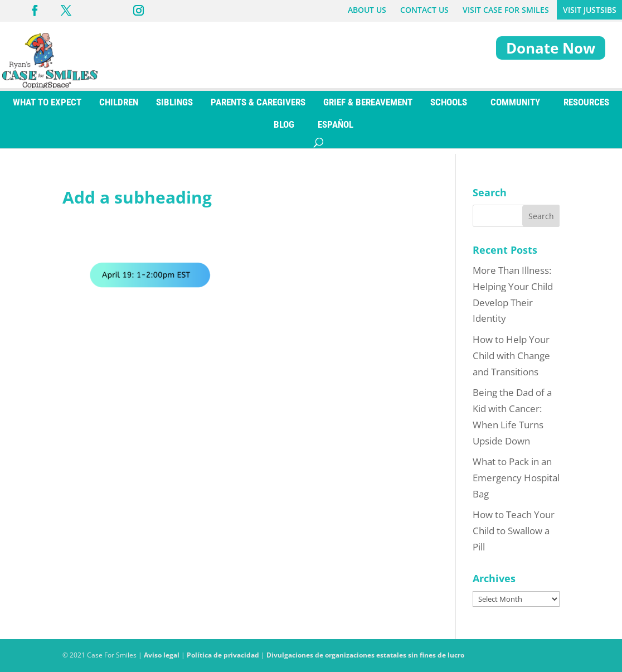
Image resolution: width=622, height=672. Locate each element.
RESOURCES (586, 108)
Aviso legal (162, 655)
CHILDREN (119, 108)
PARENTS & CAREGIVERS (258, 108)
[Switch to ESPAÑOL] (336, 130)
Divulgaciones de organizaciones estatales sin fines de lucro (365, 655)
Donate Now (551, 48)
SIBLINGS (174, 108)
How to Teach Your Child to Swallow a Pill (514, 531)
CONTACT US (424, 10)
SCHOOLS (449, 108)
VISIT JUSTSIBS (590, 10)
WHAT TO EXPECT (47, 108)
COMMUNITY (515, 108)
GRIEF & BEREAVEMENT (368, 108)
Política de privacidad (223, 655)
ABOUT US (367, 10)
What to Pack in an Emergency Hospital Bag (516, 478)
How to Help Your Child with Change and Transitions (511, 356)
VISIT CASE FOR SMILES (506, 10)
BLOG (284, 130)
